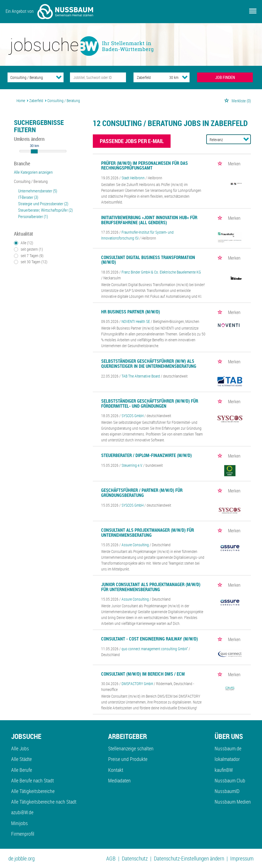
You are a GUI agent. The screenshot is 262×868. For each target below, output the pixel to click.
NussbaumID (227, 791)
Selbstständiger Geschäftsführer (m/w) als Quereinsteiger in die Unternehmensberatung (149, 364)
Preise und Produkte (128, 759)
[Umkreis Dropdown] (185, 77)
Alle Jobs (20, 748)
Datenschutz (135, 858)
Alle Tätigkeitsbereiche (33, 791)
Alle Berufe (22, 770)
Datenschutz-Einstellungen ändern (189, 858)
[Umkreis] (169, 77)
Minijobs (20, 823)
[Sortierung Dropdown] (246, 139)
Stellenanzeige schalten (131, 748)
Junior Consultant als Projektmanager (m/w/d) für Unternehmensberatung (151, 587)
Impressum (242, 858)
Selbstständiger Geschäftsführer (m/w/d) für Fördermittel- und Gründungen (150, 403)
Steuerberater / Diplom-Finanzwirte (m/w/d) (146, 455)
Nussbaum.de (228, 748)
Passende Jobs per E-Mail (132, 141)
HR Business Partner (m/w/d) (131, 312)
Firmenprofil (23, 834)
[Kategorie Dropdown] (59, 77)
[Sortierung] (223, 140)
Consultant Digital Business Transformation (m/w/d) (148, 260)
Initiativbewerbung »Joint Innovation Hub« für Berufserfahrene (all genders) (149, 220)
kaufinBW (224, 770)
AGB (111, 858)
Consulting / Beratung (31, 181)
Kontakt (116, 770)
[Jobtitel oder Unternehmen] (98, 77)
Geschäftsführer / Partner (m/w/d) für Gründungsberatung (142, 493)
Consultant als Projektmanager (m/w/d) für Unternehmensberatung (148, 533)
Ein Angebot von (49, 12)
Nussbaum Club (230, 780)
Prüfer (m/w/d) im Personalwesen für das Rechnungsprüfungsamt (145, 166)
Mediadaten (119, 780)
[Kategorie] (30, 77)
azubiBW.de (22, 812)
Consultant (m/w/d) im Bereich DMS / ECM (143, 674)
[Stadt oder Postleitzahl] (146, 77)
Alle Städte (21, 759)
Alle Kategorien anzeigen (33, 172)
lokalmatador (227, 759)
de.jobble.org (21, 858)
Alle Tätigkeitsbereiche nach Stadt (44, 802)
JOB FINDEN (225, 77)
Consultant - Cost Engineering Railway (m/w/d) (150, 639)
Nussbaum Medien (233, 802)
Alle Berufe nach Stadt (32, 780)
